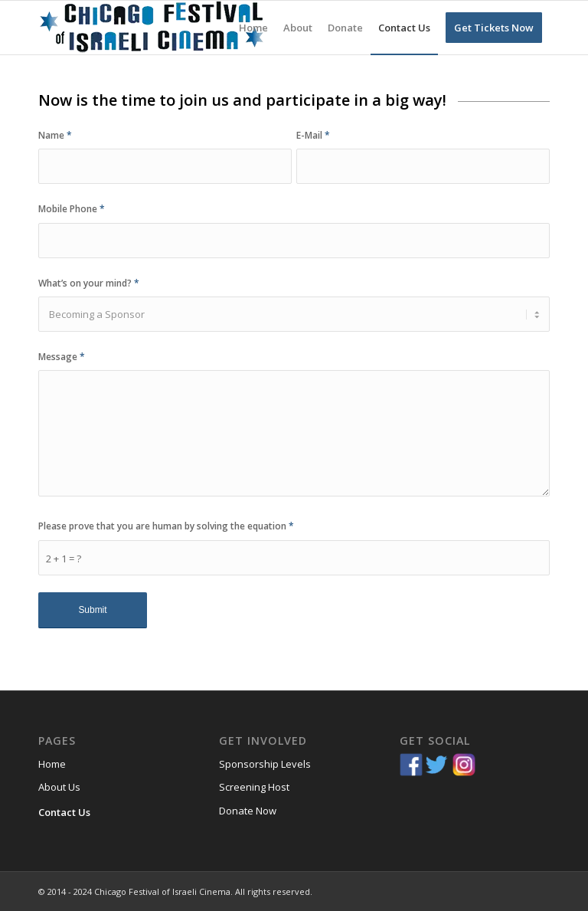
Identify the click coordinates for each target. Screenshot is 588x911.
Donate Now (248, 811)
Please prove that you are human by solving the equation (166, 526)
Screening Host (254, 787)
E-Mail (313, 135)
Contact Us (64, 812)
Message (62, 357)
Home (52, 764)
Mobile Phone (72, 209)
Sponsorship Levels (265, 764)
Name (55, 135)
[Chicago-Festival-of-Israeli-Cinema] (153, 28)
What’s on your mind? (89, 283)
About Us (59, 787)
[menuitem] (253, 28)
